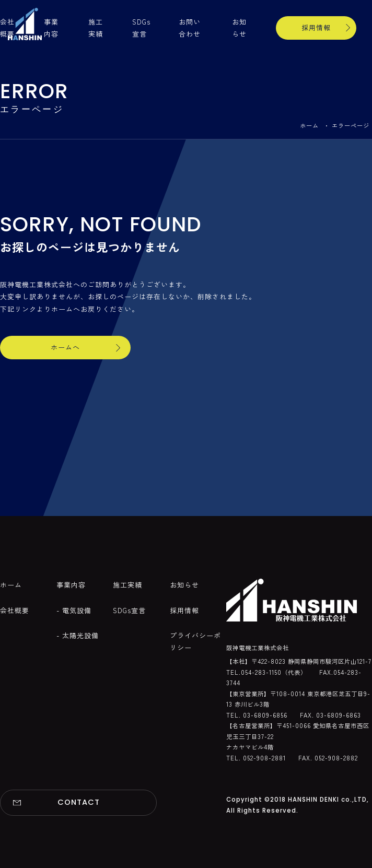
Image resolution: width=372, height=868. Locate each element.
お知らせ (184, 585)
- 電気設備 (74, 610)
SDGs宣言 (129, 610)
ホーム (309, 125)
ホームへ (65, 347)
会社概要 (15, 610)
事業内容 (71, 585)
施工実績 (127, 585)
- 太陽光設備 (78, 635)
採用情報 (316, 27)
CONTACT (79, 802)
